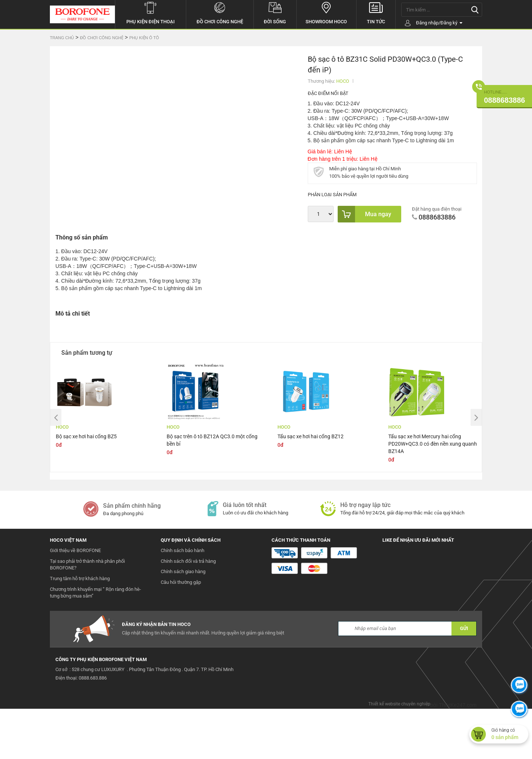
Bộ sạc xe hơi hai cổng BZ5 (86, 487)
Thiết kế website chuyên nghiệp (399, 754)
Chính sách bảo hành (183, 601)
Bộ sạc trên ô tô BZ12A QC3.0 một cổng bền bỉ (212, 490)
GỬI (464, 679)
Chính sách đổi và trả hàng (188, 611)
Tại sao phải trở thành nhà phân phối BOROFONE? (87, 615)
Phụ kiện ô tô (144, 38)
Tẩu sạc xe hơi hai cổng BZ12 (311, 487)
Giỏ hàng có (510, 734)
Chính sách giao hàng (183, 622)
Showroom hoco (326, 12)
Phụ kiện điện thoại (151, 12)
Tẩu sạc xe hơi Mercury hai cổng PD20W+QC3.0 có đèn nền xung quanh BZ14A (433, 494)
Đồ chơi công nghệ (220, 12)
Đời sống (275, 12)
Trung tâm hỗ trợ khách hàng (80, 629)
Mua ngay (364, 214)
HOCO (343, 81)
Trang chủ (62, 38)
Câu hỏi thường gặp (181, 632)
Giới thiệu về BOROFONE (75, 601)
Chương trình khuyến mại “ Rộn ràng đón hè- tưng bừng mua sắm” (96, 643)
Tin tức (376, 12)
